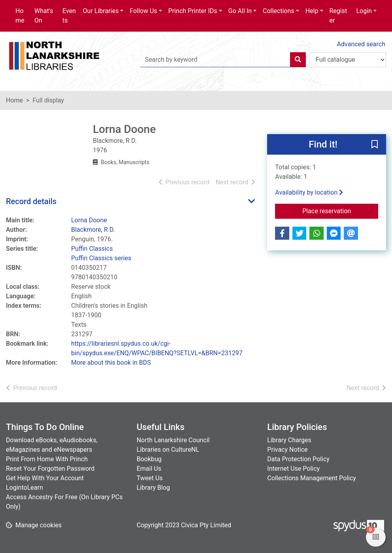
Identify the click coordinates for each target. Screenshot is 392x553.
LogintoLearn (24, 488)
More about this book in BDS (111, 363)
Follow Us (143, 11)
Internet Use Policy (293, 469)
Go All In (240, 11)
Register (338, 16)
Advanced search (361, 44)
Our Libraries (101, 11)
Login (364, 11)
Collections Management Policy (312, 478)
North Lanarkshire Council (173, 440)
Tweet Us (150, 478)
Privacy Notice (287, 450)
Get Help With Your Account (45, 478)
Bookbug (149, 459)
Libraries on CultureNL (168, 450)
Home (20, 16)
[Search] (298, 60)
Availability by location (309, 192)
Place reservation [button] (340, 210)
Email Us (149, 469)
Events (69, 16)
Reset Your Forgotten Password (50, 469)
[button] (375, 145)
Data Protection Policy (298, 459)
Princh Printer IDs (193, 11)
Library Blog (153, 488)
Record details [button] (31, 201)
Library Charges (289, 440)
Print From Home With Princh (47, 459)
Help (312, 11)
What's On (44, 16)
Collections (279, 11)
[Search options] (348, 60)
